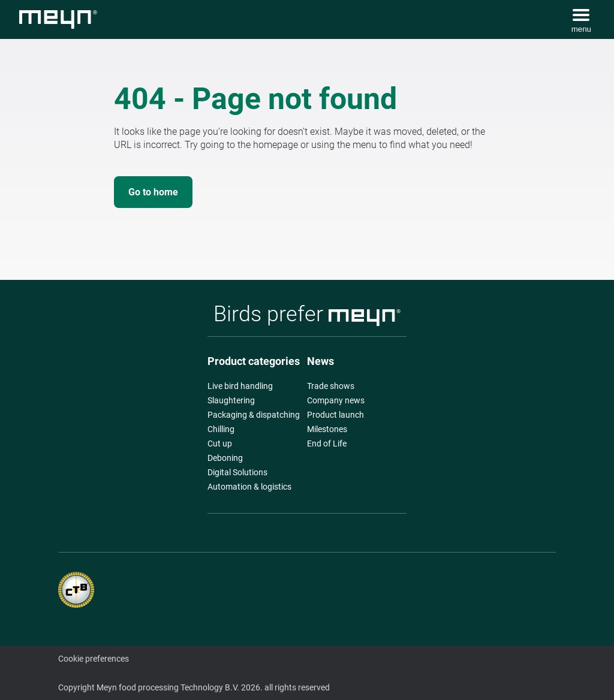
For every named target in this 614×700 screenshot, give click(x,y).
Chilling (221, 429)
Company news (336, 400)
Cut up (220, 443)
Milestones (327, 429)
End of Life (327, 443)
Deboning (225, 458)
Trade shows (331, 386)
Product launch (335, 415)
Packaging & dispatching (254, 415)
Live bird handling (240, 386)
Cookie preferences (94, 659)
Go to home (153, 192)
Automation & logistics (249, 487)
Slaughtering (231, 400)
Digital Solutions (237, 472)
